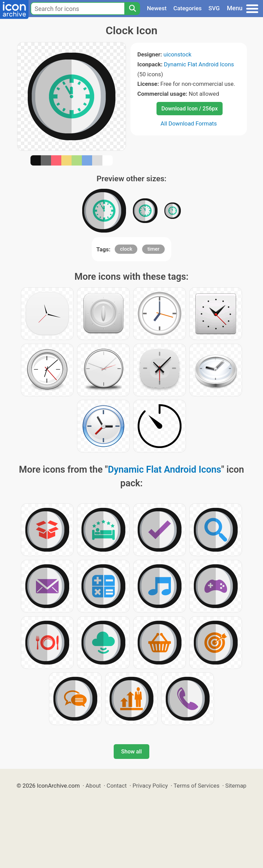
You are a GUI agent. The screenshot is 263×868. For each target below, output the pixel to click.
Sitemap (236, 786)
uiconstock (177, 54)
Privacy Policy (150, 786)
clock (126, 249)
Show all (131, 752)
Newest (157, 8)
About (93, 786)
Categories (187, 8)
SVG (214, 8)
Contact (117, 786)
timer (153, 249)
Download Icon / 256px (189, 109)
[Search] (132, 9)
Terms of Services (197, 786)
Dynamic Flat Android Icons (199, 64)
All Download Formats (189, 123)
